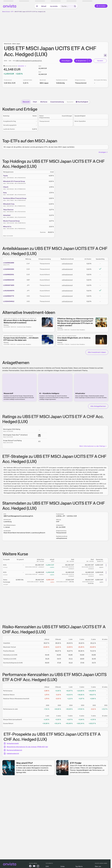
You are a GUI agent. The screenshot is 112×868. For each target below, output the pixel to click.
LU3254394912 (9, 301)
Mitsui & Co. (7, 227)
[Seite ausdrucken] (105, 55)
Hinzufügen (66, 61)
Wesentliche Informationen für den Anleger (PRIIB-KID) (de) (27, 747)
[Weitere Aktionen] (106, 565)
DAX (47, 866)
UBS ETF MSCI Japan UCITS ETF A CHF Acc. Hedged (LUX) (30, 12)
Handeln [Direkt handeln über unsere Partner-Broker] (100, 61)
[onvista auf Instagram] (38, 866)
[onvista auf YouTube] (34, 866)
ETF (12, 12)
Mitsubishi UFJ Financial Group (14, 181)
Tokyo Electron (8, 210)
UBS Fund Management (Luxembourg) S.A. (29, 61)
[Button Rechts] (90, 61)
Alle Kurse (44, 102)
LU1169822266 (9, 269)
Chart (35, 102)
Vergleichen (81, 61)
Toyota (5, 176)
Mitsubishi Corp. (9, 204)
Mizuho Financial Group (11, 221)
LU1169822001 (9, 275)
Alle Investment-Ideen (97, 352)
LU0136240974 (9, 291)
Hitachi (6, 187)
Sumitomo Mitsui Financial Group (15, 198)
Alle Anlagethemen (98, 406)
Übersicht (26, 102)
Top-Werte (79, 866)
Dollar (63, 866)
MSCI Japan (44, 83)
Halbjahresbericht (13, 753)
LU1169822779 (9, 296)
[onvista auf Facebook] (30, 866)
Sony (5, 193)
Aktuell (44, 6)
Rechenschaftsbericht (14, 750)
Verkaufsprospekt (13, 743)
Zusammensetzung (57, 102)
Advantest (7, 215)
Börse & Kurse (6, 12)
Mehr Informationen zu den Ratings (93, 446)
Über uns (98, 866)
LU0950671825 (9, 285)
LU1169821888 (9, 263)
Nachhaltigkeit (82, 102)
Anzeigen (103, 152)
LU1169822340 (9, 280)
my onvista (54, 6)
